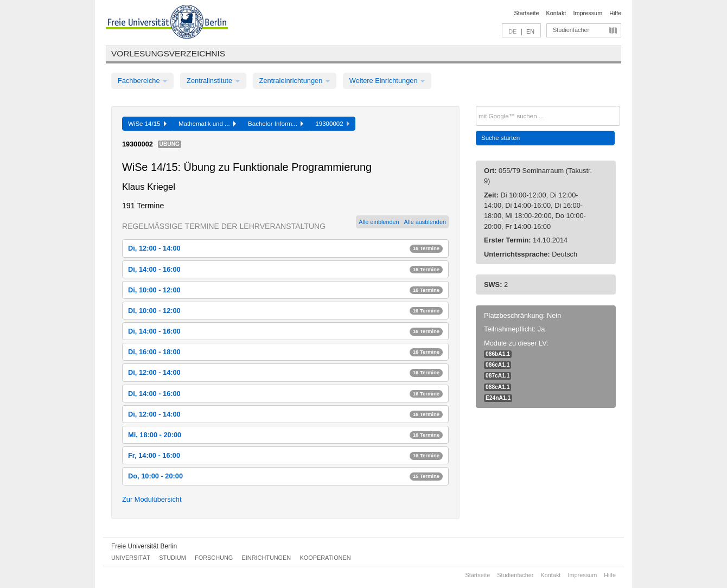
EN (530, 31)
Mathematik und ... (207, 124)
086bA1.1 (498, 354)
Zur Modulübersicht (152, 499)
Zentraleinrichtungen (295, 81)
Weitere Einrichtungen (387, 81)
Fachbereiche (142, 81)
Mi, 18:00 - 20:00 (285, 435)
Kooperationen (326, 558)
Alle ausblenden (425, 222)
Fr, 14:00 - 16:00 (285, 455)
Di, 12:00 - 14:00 (285, 248)
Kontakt (556, 13)
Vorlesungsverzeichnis (168, 53)
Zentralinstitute (213, 81)
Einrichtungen (267, 558)
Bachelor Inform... (276, 124)
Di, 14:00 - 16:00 (285, 269)
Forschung (214, 558)
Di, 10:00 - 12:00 (285, 290)
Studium (173, 558)
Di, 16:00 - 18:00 (285, 352)
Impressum (588, 13)
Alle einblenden (379, 222)
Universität (131, 558)
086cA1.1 (498, 365)
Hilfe (615, 13)
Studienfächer (571, 30)
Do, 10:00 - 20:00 (285, 476)
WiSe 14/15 (147, 124)
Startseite (527, 13)
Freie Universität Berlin (144, 546)
